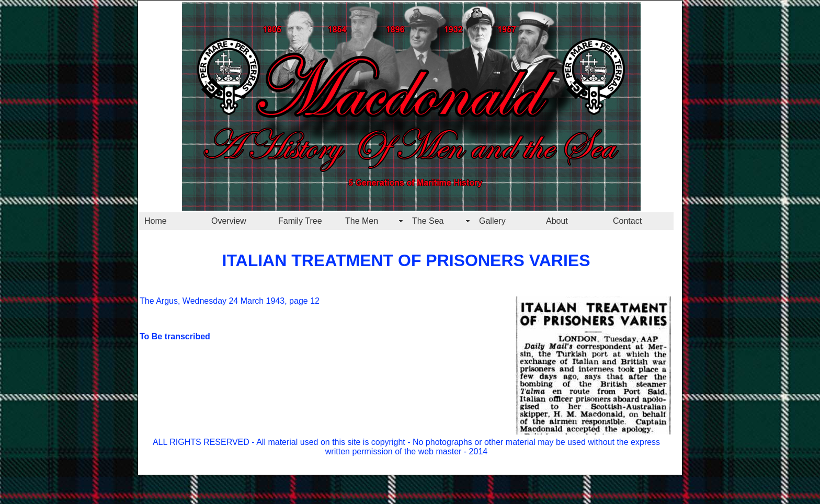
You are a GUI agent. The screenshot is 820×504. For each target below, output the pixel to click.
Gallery (492, 221)
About (557, 221)
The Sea (428, 221)
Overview (229, 221)
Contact (627, 221)
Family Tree (300, 221)
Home (156, 221)
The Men (362, 221)
